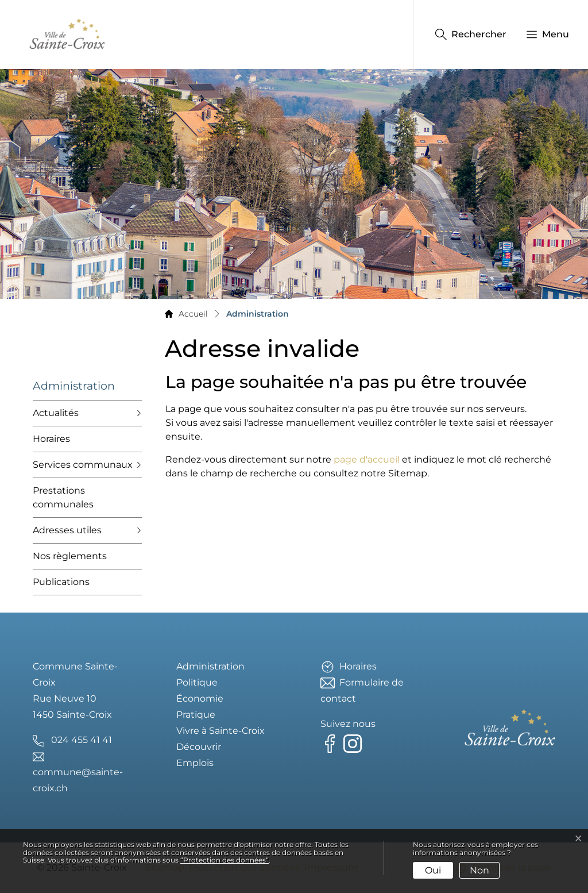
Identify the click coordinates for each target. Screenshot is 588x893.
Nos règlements (70, 556)
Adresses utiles (67, 530)
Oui (433, 870)
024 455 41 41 (82, 740)
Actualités (56, 413)
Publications (61, 582)
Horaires (51, 439)
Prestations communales (63, 497)
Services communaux (83, 465)
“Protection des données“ (225, 860)
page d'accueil (367, 459)
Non (479, 870)
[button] (542, 34)
